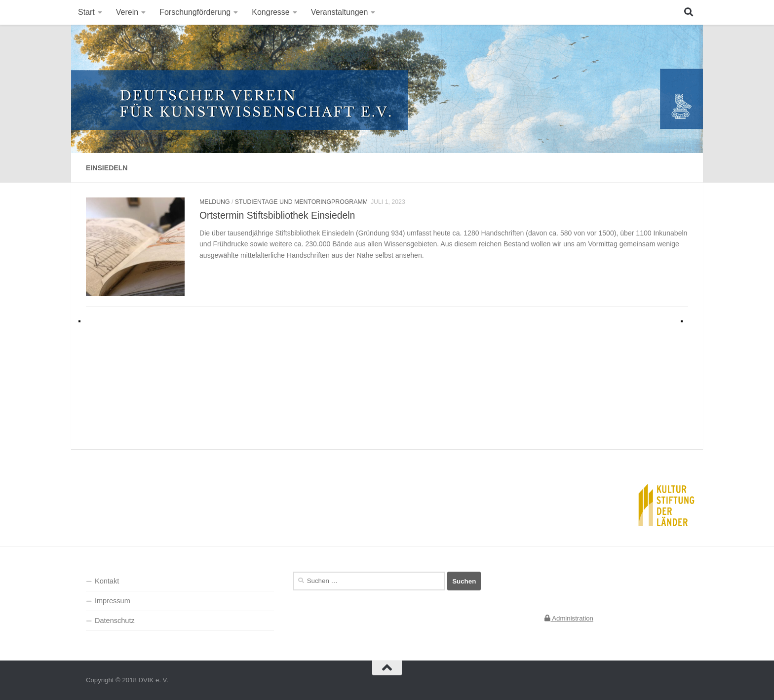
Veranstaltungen (340, 12)
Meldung (215, 202)
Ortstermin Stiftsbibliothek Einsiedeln (277, 215)
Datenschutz (115, 621)
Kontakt (107, 581)
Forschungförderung (195, 12)
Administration (569, 618)
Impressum (113, 601)
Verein (127, 12)
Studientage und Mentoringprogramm (301, 202)
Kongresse (271, 12)
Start (86, 12)
